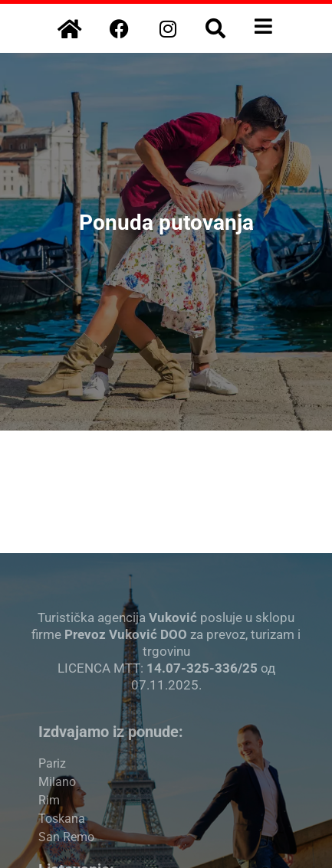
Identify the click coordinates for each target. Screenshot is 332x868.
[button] (215, 28)
